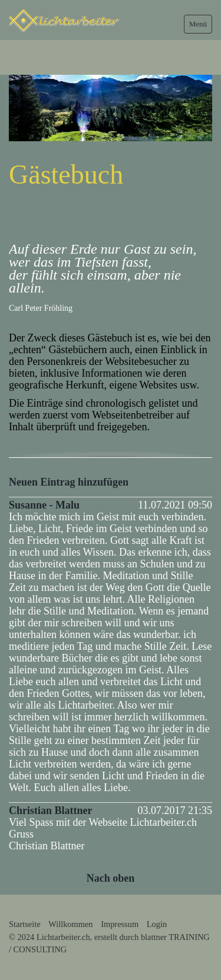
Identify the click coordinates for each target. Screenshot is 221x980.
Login (157, 924)
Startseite (25, 924)
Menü (198, 24)
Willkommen (70, 924)
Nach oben (111, 878)
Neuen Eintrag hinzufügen (69, 482)
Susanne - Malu (44, 505)
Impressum (120, 924)
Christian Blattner (51, 810)
